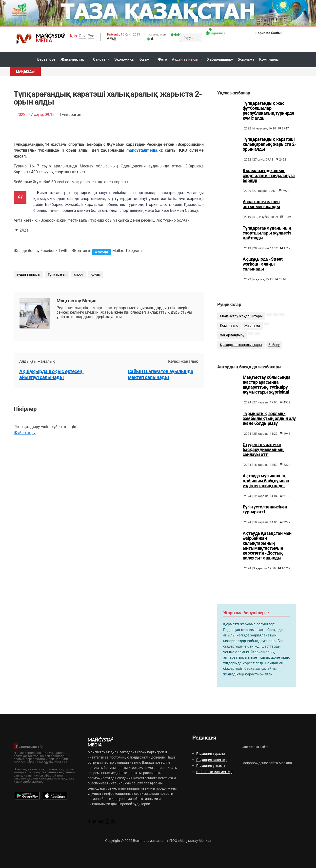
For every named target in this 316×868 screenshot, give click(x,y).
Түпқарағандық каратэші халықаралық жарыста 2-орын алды (269, 144)
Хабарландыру (220, 59)
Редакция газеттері (210, 760)
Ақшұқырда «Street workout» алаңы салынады (263, 264)
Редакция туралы (209, 754)
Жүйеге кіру (25, 433)
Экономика (124, 59)
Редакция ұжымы (209, 766)
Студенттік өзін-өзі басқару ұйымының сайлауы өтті (263, 455)
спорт (79, 275)
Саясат (100, 59)
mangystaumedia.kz (145, 150)
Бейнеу (274, 348)
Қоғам (144, 59)
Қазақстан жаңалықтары (241, 348)
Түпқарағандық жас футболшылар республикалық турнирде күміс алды (268, 111)
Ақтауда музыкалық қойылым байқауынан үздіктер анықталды (266, 486)
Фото (162, 59)
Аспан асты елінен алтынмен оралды (261, 204)
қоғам (96, 275)
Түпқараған (57, 275)
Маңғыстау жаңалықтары (241, 320)
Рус (91, 36)
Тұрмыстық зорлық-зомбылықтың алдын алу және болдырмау (269, 424)
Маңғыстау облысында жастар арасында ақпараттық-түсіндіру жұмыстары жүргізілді (267, 390)
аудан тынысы (28, 275)
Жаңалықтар (73, 59)
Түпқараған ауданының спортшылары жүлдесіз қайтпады (267, 233)
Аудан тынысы (186, 59)
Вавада (148, 762)
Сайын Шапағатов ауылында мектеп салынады (161, 374)
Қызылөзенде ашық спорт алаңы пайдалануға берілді (269, 176)
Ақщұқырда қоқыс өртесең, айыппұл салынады (51, 374)
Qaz (82, 36)
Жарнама (246, 59)
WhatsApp (102, 252)
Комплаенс (269, 59)
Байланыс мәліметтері (212, 772)
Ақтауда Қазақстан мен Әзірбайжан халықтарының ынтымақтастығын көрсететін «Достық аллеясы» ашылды (267, 551)
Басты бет (46, 59)
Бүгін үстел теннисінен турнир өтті (265, 515)
